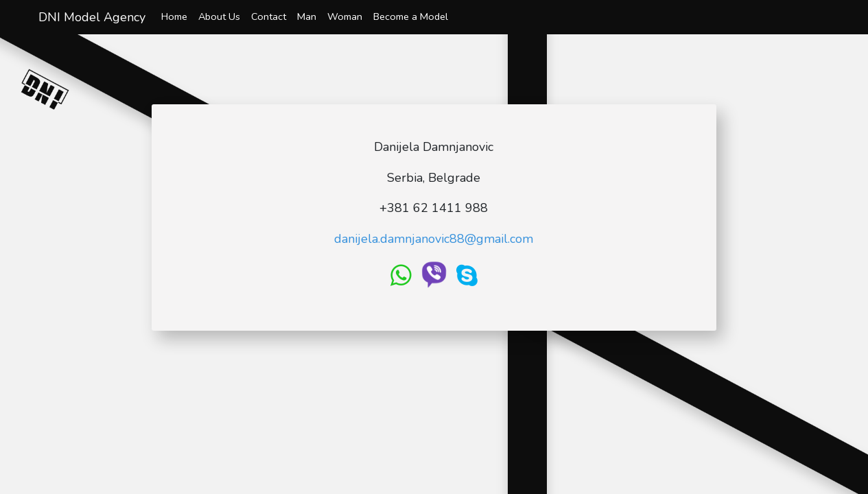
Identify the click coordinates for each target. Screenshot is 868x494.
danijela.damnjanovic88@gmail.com (434, 239)
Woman (345, 16)
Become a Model (411, 16)
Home (174, 16)
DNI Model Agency (92, 17)
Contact (269, 16)
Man (307, 16)
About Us (219, 16)
